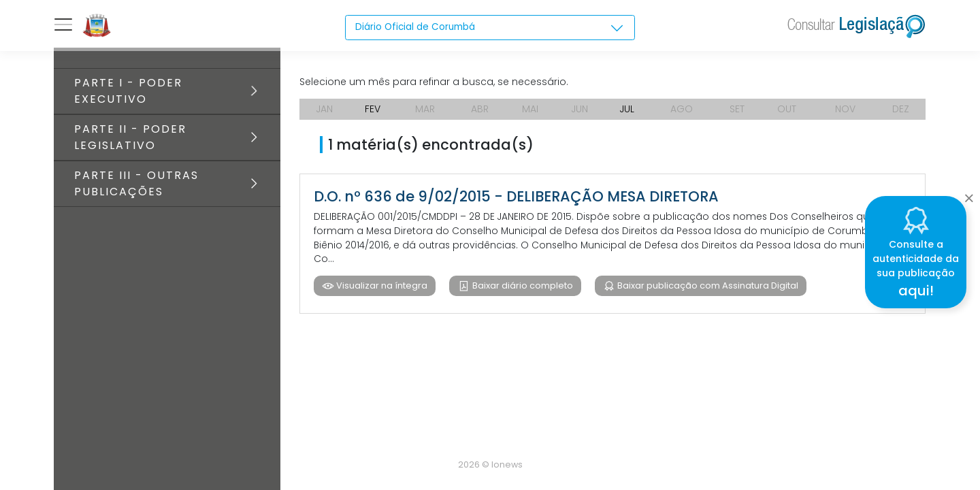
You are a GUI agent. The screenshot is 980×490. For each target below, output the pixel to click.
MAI (530, 109)
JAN (324, 109)
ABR (480, 109)
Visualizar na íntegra (381, 286)
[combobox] (490, 28)
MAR (425, 109)
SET (737, 109)
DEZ (901, 109)
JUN (579, 109)
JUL (627, 109)
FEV (373, 109)
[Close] (969, 195)
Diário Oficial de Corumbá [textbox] (417, 27)
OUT (787, 109)
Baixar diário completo (522, 286)
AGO (682, 109)
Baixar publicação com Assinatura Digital (707, 286)
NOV (845, 109)
